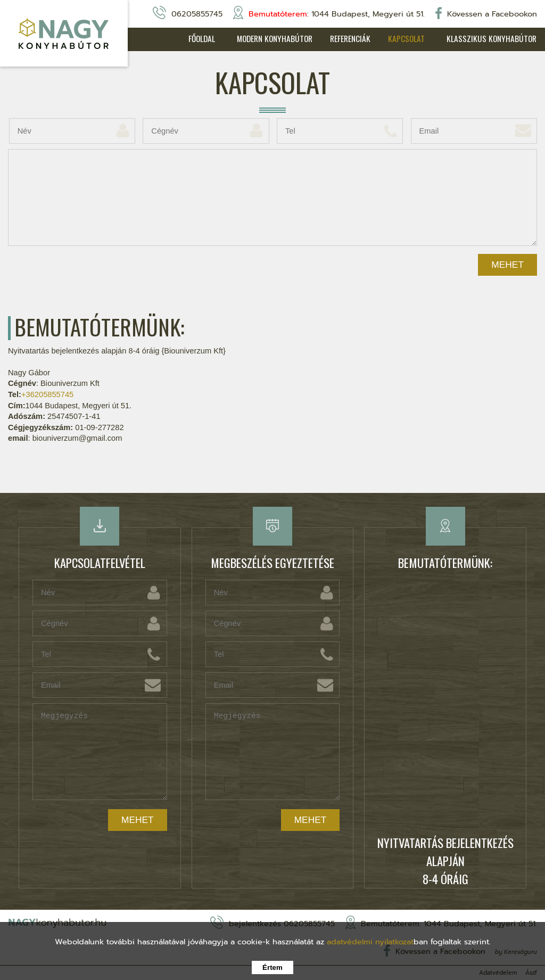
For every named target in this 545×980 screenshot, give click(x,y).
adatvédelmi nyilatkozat (370, 942)
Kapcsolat (402, 39)
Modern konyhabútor (263, 39)
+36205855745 (47, 395)
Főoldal (185, 39)
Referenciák (342, 39)
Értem (272, 967)
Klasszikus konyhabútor (492, 39)
